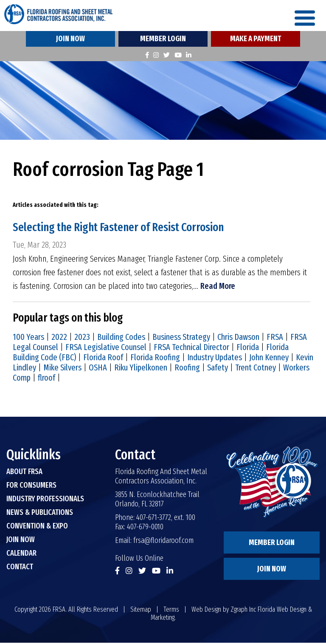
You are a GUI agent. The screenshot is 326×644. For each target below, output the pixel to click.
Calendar (21, 554)
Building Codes (121, 338)
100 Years (28, 338)
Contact (20, 568)
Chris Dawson (238, 338)
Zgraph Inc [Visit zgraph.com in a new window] (243, 611)
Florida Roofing (155, 359)
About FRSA (24, 473)
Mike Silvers (62, 369)
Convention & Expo (37, 527)
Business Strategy (181, 338)
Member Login (163, 40)
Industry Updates (215, 359)
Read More (218, 288)
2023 (82, 338)
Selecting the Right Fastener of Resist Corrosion (123, 228)
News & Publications (40, 514)
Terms (171, 611)
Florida (248, 348)
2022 (59, 338)
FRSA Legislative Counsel (106, 348)
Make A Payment (256, 40)
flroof (46, 379)
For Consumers (31, 486)
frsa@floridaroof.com (163, 542)
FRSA (275, 338)
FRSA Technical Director (191, 348)
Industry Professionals (45, 500)
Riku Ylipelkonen (141, 369)
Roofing (187, 369)
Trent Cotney (256, 369)
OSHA (98, 369)
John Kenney (269, 359)
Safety (218, 369)
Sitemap (141, 611)
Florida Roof (103, 359)
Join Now (70, 40)
